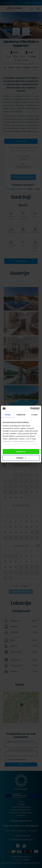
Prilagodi (21, 458)
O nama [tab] (34, 415)
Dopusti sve (21, 452)
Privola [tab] (8, 415)
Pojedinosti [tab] (21, 415)
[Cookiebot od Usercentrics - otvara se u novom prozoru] (30, 409)
